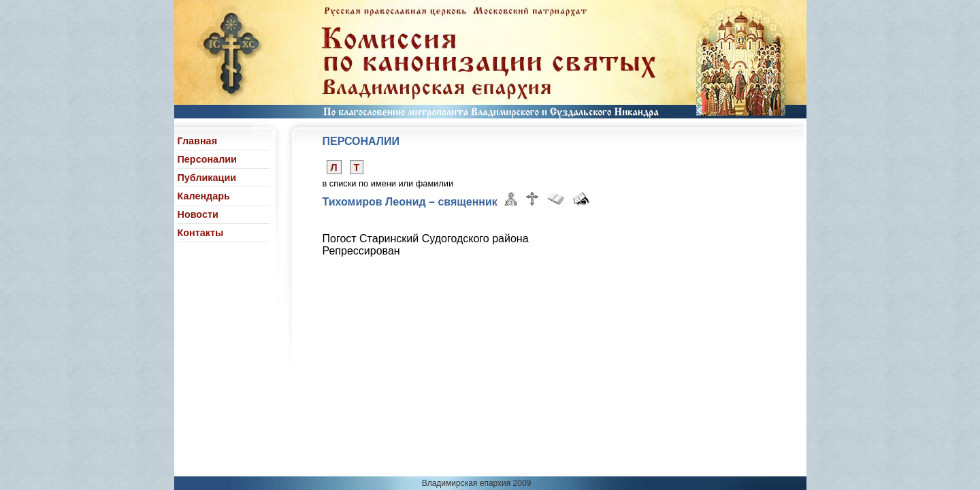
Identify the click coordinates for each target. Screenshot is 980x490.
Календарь (204, 196)
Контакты (201, 233)
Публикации (207, 178)
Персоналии (207, 159)
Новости (198, 214)
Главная (198, 141)
